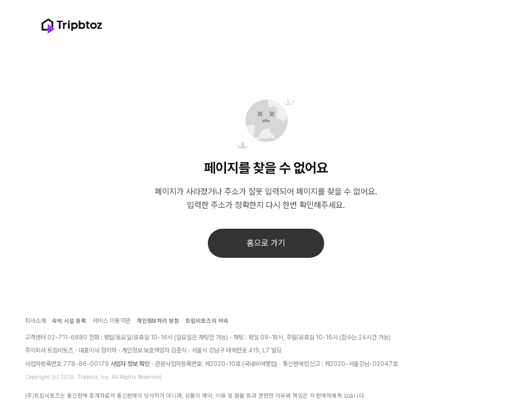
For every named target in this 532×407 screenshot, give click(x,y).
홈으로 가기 (266, 243)
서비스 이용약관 (111, 321)
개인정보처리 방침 (158, 321)
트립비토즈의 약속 (207, 321)
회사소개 (35, 321)
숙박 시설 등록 (69, 321)
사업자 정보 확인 (130, 364)
